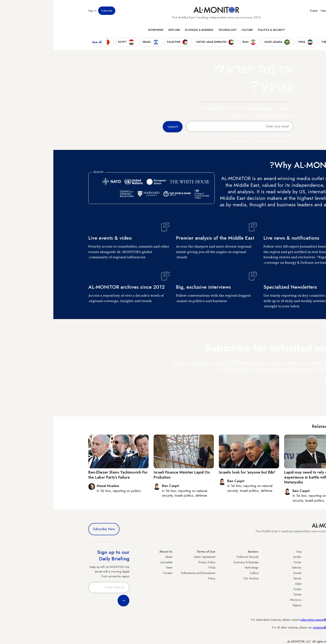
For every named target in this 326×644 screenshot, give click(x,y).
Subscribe (53, 12)
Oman (244, 562)
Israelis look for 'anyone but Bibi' (194, 472)
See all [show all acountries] (44, 44)
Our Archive (198, 578)
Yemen (244, 578)
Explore (121, 32)
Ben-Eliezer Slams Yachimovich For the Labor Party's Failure (65, 475)
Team (116, 567)
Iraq (246, 552)
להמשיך (281, 381)
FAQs (159, 567)
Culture (194, 32)
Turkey (287, 557)
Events (260, 12)
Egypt (288, 589)
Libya (245, 584)
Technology (174, 32)
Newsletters (274, 12)
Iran (289, 567)
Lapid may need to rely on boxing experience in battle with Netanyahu (260, 477)
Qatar (287, 594)
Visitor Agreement (151, 557)
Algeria (244, 605)
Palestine (286, 584)
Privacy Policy (153, 562)
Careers (114, 573)
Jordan (244, 557)
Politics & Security (218, 32)
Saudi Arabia (283, 562)
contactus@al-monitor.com (275, 627)
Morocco (242, 600)
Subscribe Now (51, 529)
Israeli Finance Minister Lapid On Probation (128, 475)
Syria (288, 605)
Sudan (244, 589)
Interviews (102, 32)
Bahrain (243, 567)
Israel (288, 578)
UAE (288, 573)
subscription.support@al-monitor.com (269, 620)
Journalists (113, 562)
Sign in (39, 12)
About (116, 557)
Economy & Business (146, 32)
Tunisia (244, 594)
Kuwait (244, 573)
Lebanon (286, 600)
